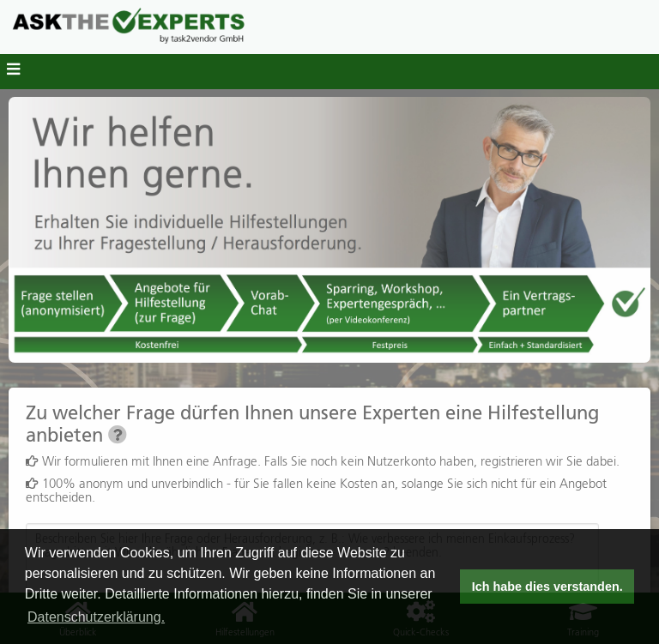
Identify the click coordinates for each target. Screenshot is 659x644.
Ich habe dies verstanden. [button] (547, 587)
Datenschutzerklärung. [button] (96, 617)
